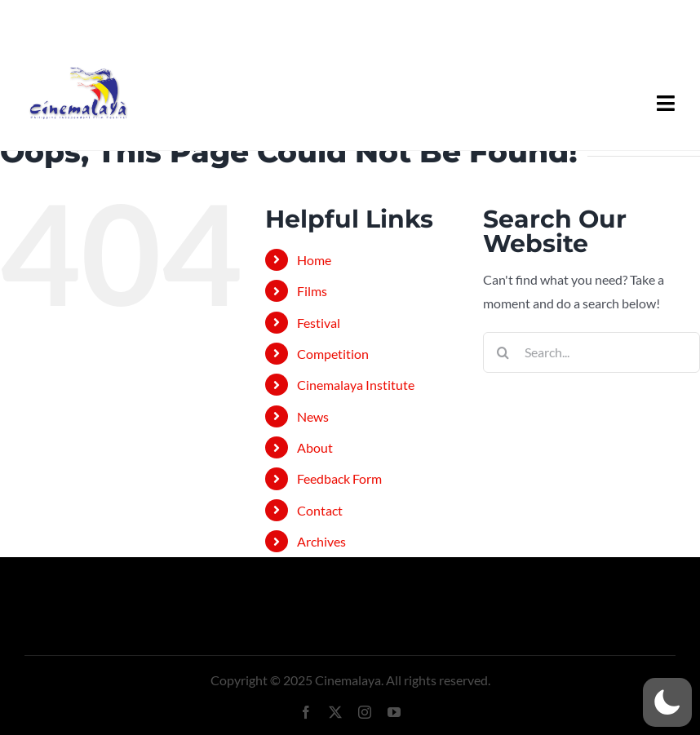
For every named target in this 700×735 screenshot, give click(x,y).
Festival (319, 323)
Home (314, 260)
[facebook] (306, 712)
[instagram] (365, 712)
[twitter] (335, 712)
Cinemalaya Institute (356, 385)
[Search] (503, 352)
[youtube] (394, 712)
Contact (320, 510)
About (315, 447)
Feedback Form (339, 478)
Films (312, 291)
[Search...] (591, 352)
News (313, 416)
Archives (321, 541)
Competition (333, 354)
